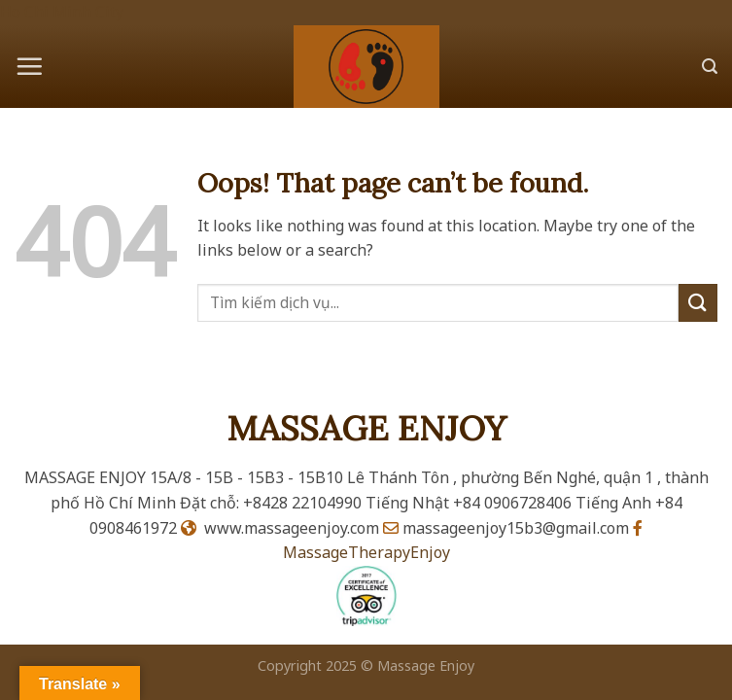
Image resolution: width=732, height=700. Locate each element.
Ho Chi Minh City (62, 12)
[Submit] (698, 303)
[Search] (710, 67)
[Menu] (29, 66)
